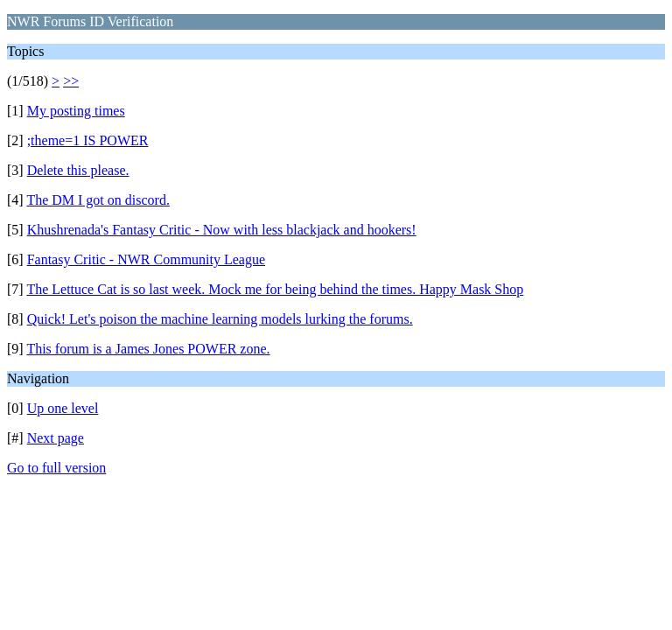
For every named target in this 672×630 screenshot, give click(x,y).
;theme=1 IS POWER (88, 140)
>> (71, 81)
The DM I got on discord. (98, 200)
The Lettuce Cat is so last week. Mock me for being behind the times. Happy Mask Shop (275, 289)
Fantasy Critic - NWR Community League (146, 259)
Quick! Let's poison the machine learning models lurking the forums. (220, 319)
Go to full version (56, 468)
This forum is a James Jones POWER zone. (148, 349)
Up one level (63, 408)
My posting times (76, 111)
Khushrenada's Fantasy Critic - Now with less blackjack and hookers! (222, 230)
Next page (56, 438)
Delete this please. (78, 170)
